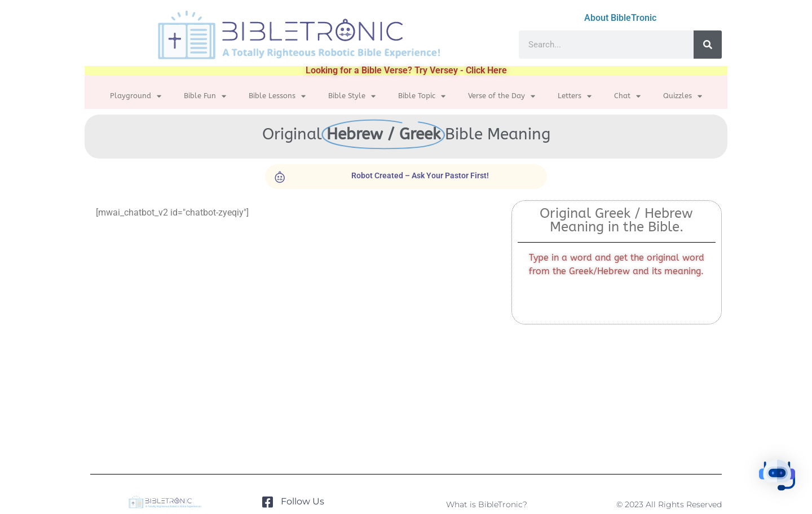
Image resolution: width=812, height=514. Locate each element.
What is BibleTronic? (487, 504)
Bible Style (352, 96)
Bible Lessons (277, 96)
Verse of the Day (502, 96)
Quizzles (683, 96)
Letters (575, 96)
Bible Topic (422, 96)
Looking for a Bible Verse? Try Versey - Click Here (406, 70)
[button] (777, 477)
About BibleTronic (620, 18)
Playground (136, 96)
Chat (627, 96)
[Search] (708, 45)
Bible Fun (205, 96)
